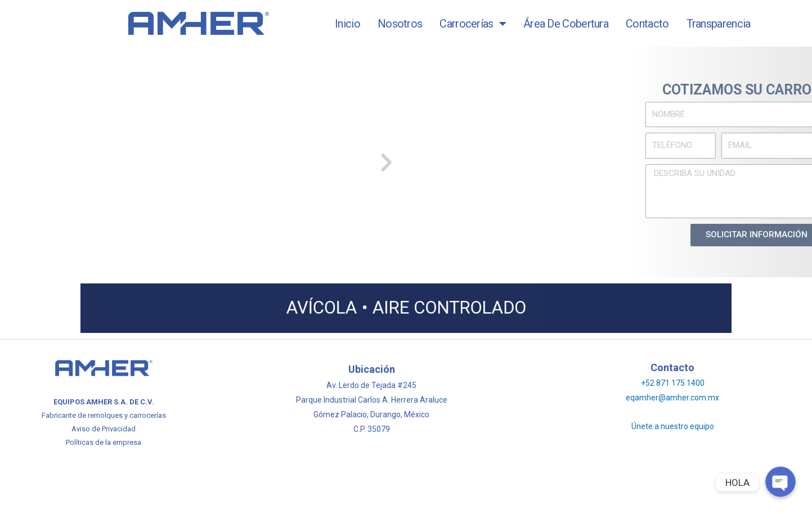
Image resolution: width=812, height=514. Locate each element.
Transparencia (719, 24)
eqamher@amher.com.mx (672, 398)
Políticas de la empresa (104, 442)
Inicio (347, 24)
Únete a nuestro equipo (673, 426)
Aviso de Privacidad (104, 429)
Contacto (647, 24)
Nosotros (400, 24)
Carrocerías (473, 24)
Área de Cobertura (566, 24)
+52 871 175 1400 (673, 383)
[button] (308, 162)
